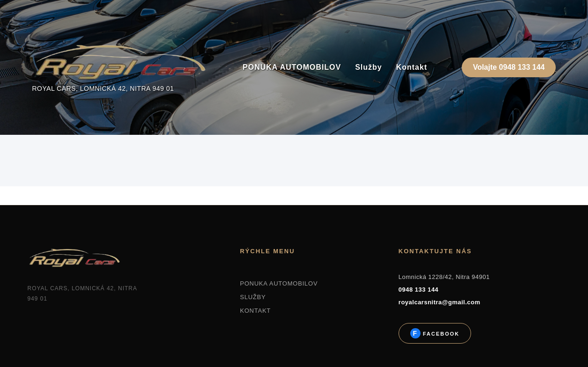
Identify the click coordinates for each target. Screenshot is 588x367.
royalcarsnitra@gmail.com (439, 302)
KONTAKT (255, 311)
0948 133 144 (419, 290)
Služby (369, 67)
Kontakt (412, 67)
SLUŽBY (253, 297)
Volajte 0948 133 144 (509, 67)
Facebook (440, 334)
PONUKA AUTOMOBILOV (292, 67)
